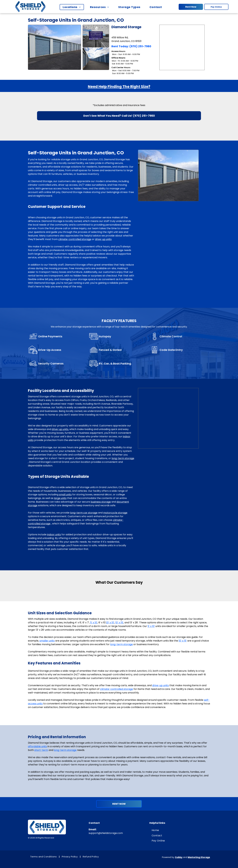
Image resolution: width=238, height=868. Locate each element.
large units (60, 498)
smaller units (47, 641)
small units (65, 495)
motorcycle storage (115, 513)
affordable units (37, 746)
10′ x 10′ (110, 623)
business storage (101, 502)
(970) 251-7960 (140, 46)
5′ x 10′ (94, 623)
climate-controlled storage (75, 239)
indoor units (54, 535)
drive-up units (103, 239)
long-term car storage (84, 513)
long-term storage (123, 458)
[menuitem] (73, 7)
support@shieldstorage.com (106, 833)
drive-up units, (60, 429)
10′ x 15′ (119, 623)
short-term (41, 750)
